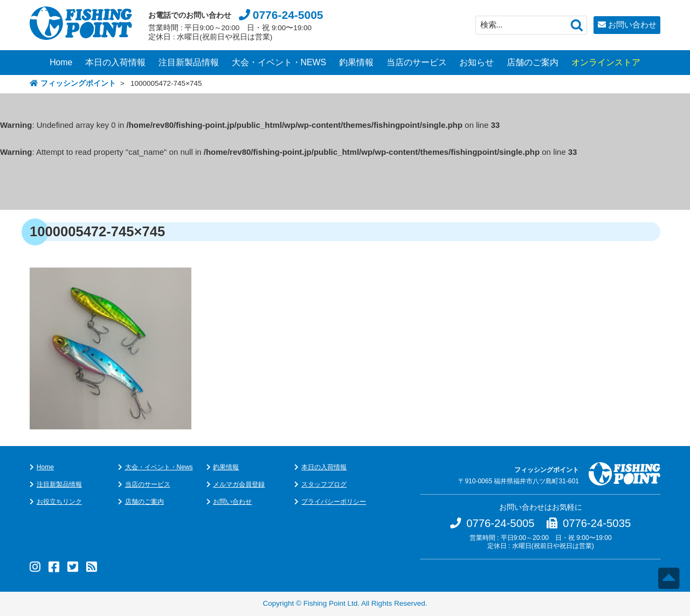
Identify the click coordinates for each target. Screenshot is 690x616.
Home (61, 62)
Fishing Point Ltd (331, 603)
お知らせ (477, 62)
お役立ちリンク (59, 502)
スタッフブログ (324, 484)
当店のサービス (417, 62)
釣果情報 (356, 62)
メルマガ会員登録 (239, 484)
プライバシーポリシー (334, 502)
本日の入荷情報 (115, 62)
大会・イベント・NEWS (279, 62)
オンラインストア (606, 62)
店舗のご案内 (533, 62)
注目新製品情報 (189, 62)
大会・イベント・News (159, 467)
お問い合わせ (632, 25)
